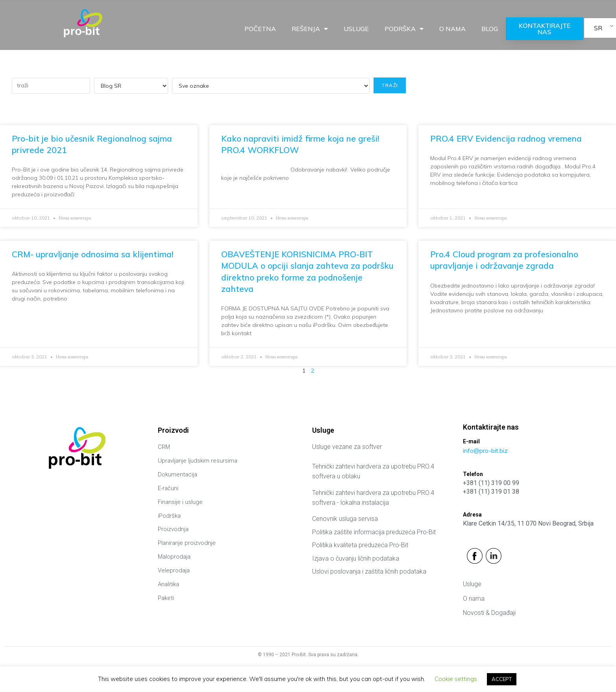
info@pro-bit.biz (485, 450)
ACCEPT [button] (502, 679)
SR (598, 28)
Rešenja (310, 29)
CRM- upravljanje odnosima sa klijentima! (92, 254)
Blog (490, 29)
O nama (452, 29)
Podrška (404, 29)
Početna (260, 29)
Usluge (356, 29)
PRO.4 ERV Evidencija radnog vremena (506, 138)
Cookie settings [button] (456, 679)
